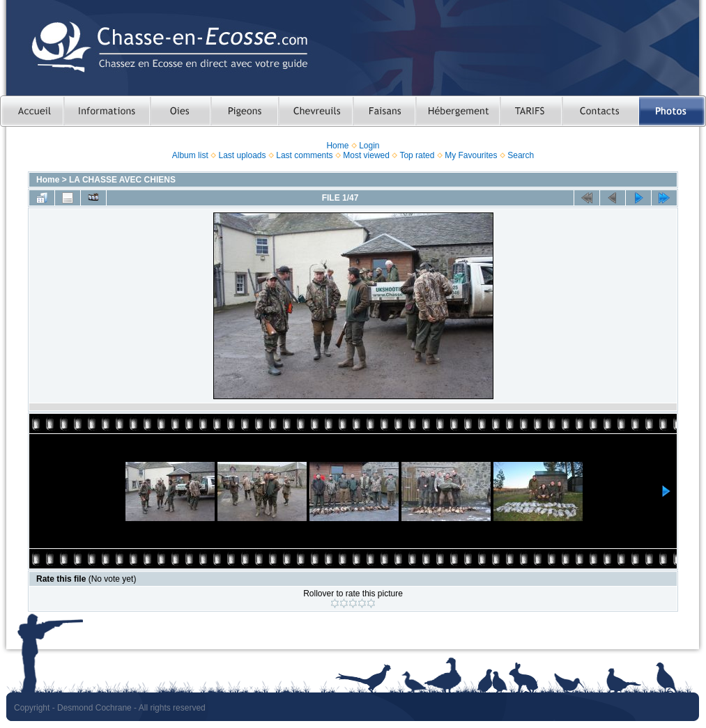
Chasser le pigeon (244, 111)
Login (369, 146)
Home (337, 146)
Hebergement (458, 111)
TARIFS (531, 111)
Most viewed (366, 155)
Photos (673, 111)
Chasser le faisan (384, 111)
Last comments (304, 155)
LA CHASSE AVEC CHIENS (122, 180)
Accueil (32, 111)
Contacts (600, 111)
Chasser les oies (180, 111)
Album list (190, 155)
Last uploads (242, 155)
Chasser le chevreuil (315, 111)
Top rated (417, 155)
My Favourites (471, 155)
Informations (107, 111)
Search (521, 155)
